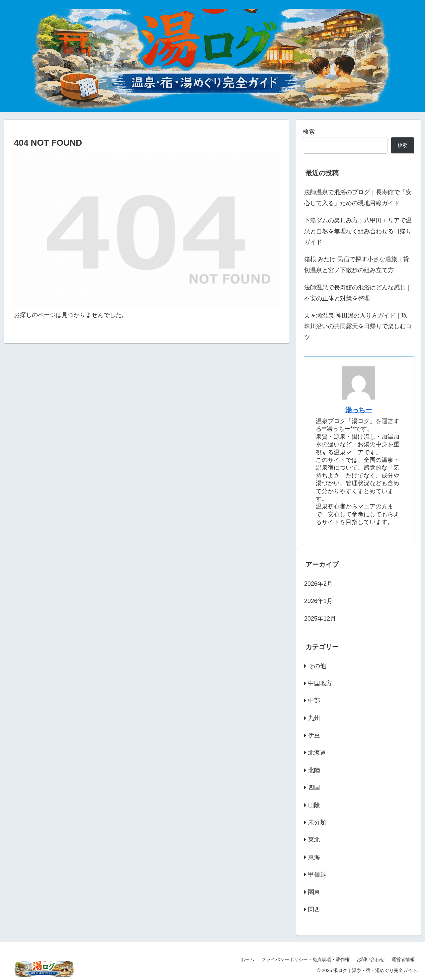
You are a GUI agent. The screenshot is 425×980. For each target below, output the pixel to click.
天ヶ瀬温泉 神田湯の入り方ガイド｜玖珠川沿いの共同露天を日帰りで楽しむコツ (358, 326)
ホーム (247, 959)
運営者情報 (403, 959)
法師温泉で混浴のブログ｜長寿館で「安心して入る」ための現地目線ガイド (358, 197)
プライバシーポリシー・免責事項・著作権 (305, 959)
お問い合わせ (371, 959)
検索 (309, 132)
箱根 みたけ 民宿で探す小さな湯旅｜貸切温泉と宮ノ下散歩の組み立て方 (357, 264)
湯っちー (359, 410)
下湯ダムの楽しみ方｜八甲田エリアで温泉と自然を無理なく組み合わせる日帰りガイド (358, 231)
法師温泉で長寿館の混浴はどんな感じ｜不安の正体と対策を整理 (358, 293)
